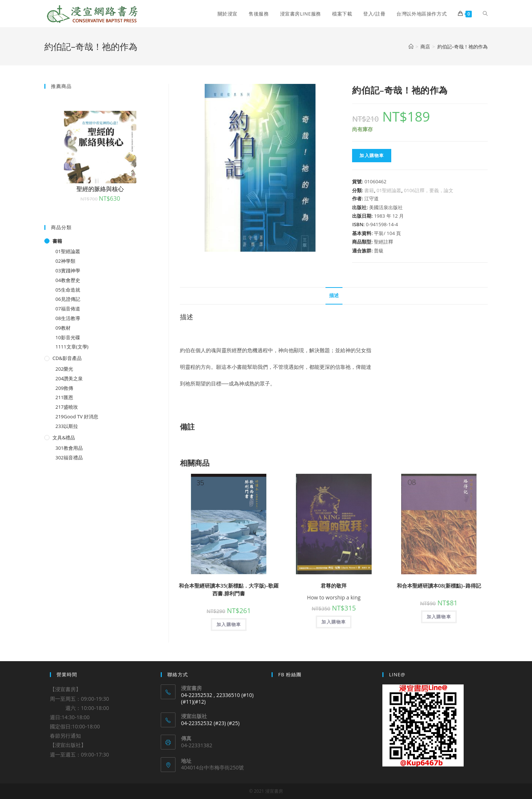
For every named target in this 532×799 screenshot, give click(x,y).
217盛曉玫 (67, 407)
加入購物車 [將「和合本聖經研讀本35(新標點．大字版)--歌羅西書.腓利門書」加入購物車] (229, 624)
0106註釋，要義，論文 (429, 190)
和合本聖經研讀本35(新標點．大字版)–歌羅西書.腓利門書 (229, 589)
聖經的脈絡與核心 (100, 189)
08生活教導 (68, 318)
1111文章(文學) (72, 347)
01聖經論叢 (389, 190)
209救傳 (64, 388)
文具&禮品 (64, 438)
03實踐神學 (68, 271)
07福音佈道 (68, 309)
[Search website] (485, 14)
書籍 (369, 190)
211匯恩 (64, 397)
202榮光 (64, 369)
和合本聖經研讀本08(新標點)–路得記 (439, 586)
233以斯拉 (67, 426)
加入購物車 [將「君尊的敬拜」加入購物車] (334, 622)
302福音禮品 (69, 458)
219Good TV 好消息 (77, 416)
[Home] (411, 47)
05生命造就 (68, 290)
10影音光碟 (68, 337)
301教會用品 (69, 448)
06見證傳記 (68, 299)
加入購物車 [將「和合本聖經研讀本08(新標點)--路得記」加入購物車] (439, 617)
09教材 (63, 328)
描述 (334, 295)
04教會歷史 (68, 280)
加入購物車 (372, 155)
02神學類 (65, 261)
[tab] (334, 296)
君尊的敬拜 (334, 586)
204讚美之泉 (69, 378)
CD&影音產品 (67, 358)
